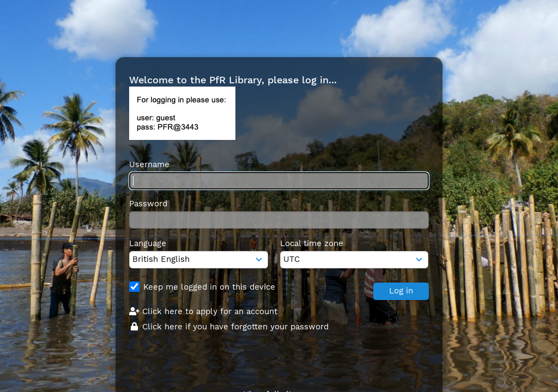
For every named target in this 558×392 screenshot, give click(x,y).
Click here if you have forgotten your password (229, 327)
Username (149, 164)
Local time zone (312, 243)
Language (148, 243)
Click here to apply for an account (203, 311)
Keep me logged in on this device (209, 287)
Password (148, 204)
